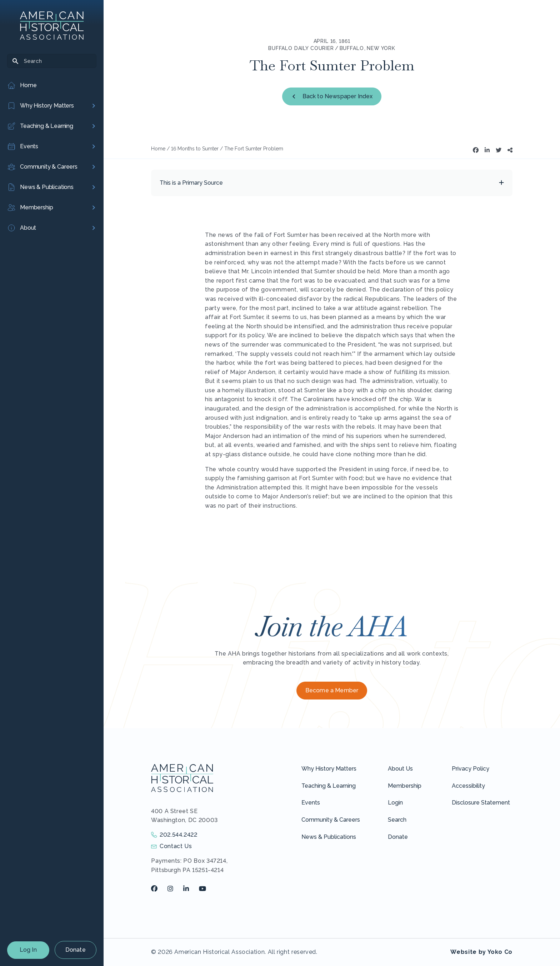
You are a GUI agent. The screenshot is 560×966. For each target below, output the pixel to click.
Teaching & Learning (329, 786)
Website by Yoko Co (481, 952)
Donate (76, 950)
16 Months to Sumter (195, 149)
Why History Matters (329, 769)
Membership (405, 786)
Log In (28, 950)
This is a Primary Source (191, 183)
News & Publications (329, 837)
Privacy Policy (471, 769)
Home (158, 149)
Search (397, 820)
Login (395, 803)
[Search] (52, 61)
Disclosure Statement (481, 803)
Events (311, 803)
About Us (400, 769)
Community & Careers (331, 820)
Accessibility (468, 786)
